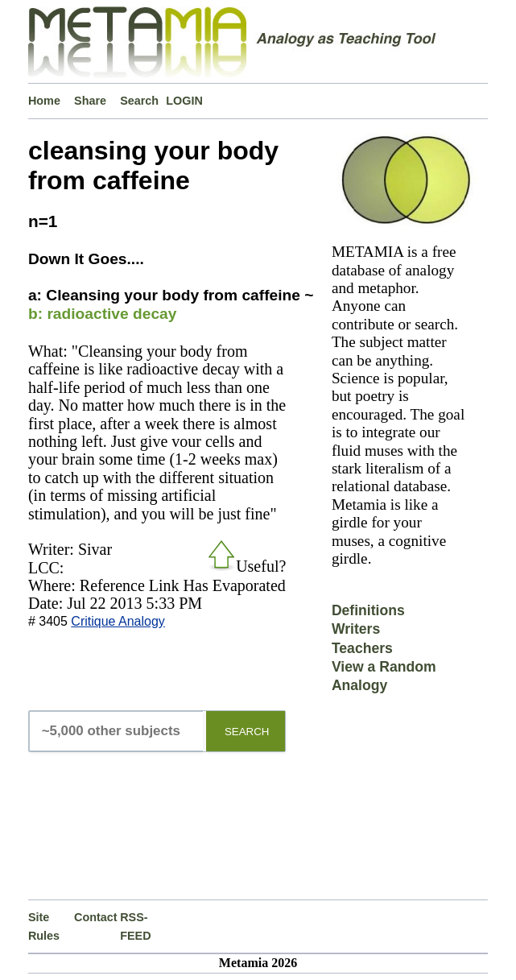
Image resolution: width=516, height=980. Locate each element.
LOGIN (184, 101)
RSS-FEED (135, 926)
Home (44, 101)
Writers (356, 629)
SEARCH (247, 732)
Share (90, 101)
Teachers (362, 648)
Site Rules (44, 926)
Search (139, 101)
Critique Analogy (118, 621)
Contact (96, 917)
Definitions (368, 610)
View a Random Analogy (384, 676)
